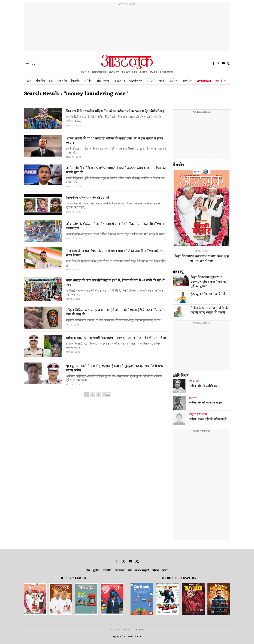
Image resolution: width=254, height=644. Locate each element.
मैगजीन (179, 165)
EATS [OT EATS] (154, 73)
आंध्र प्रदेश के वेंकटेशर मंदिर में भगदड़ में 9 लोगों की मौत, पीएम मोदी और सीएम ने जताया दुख (115, 226)
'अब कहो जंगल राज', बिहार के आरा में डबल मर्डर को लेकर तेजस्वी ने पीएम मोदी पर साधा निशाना (115, 253)
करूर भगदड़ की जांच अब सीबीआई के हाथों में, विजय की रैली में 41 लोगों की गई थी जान (115, 283)
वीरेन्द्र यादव (194, 381)
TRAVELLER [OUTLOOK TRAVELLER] (129, 73)
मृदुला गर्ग (193, 398)
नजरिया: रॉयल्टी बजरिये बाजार (204, 386)
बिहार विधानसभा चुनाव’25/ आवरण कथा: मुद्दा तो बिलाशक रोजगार (202, 258)
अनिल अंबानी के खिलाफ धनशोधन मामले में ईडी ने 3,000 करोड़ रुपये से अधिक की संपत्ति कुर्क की (116, 170)
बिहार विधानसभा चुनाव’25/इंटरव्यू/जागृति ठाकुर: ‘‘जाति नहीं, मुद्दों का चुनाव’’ (209, 282)
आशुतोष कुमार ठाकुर (198, 414)
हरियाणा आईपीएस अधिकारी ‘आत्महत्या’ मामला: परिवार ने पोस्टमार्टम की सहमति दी (116, 338)
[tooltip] (214, 63)
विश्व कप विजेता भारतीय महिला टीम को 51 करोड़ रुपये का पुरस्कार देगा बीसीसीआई (115, 111)
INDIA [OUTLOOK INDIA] (85, 73)
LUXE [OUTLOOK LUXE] (144, 73)
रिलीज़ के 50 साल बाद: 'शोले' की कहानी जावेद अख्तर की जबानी (210, 311)
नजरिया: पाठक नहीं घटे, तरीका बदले (208, 420)
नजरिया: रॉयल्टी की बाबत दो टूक (206, 403)
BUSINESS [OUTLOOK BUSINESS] (99, 73)
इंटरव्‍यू (178, 272)
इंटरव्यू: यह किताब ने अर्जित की (208, 294)
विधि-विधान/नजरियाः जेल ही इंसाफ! (88, 198)
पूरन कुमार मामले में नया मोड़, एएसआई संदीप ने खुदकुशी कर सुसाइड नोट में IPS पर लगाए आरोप (116, 368)
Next (106, 394)
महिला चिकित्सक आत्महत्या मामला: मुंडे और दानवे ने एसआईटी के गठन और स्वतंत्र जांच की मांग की (116, 312)
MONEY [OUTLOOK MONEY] (114, 73)
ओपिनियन (181, 376)
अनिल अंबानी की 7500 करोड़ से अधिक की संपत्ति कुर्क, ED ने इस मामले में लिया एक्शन (114, 141)
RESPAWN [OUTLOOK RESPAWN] (166, 73)
